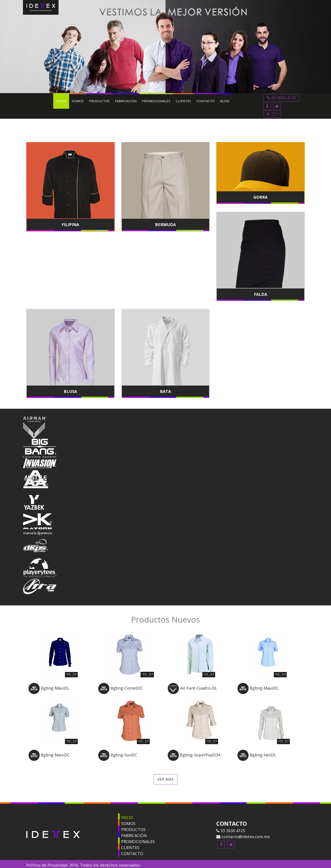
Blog (227, 101)
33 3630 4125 (287, 98)
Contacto (208, 101)
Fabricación (128, 101)
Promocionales (159, 101)
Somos (80, 101)
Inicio (64, 101)
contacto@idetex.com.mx (243, 829)
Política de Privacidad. (47, 858)
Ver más (165, 772)
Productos (102, 101)
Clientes (186, 101)
